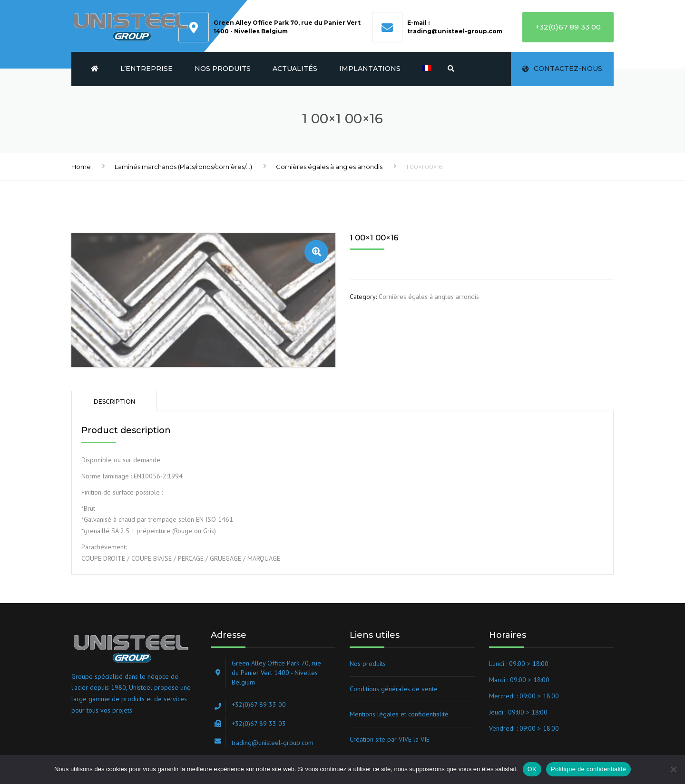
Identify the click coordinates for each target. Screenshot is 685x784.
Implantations (370, 69)
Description (114, 402)
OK (532, 769)
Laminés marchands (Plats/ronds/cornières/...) (183, 167)
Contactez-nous (562, 69)
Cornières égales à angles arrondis (329, 167)
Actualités (295, 69)
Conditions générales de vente (394, 689)
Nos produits (223, 69)
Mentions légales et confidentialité (399, 714)
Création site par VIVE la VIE (390, 739)
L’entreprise (147, 69)
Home (81, 167)
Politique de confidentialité (588, 769)
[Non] (673, 769)
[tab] (114, 401)
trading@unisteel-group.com (455, 31)
